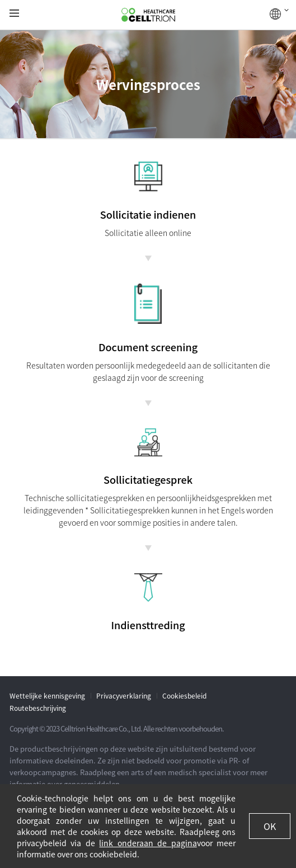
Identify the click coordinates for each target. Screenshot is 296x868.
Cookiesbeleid (184, 696)
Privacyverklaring (124, 696)
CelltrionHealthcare (148, 15)
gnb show (14, 14)
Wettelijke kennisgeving (47, 696)
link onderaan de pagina (148, 843)
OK (270, 826)
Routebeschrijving (38, 708)
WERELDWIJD (279, 14)
